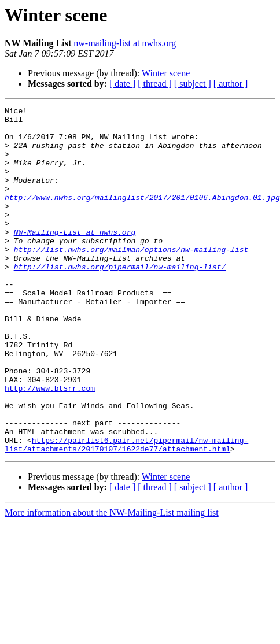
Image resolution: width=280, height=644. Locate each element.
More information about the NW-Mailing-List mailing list (112, 582)
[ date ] (122, 84)
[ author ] (231, 84)
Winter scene (166, 73)
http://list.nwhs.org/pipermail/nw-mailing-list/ (120, 299)
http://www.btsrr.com (50, 445)
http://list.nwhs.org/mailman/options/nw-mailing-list (131, 279)
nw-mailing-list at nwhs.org (125, 43)
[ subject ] (193, 84)
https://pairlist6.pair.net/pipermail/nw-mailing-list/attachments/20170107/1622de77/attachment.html (126, 513)
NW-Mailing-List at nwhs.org (75, 258)
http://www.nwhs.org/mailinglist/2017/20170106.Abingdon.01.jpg (142, 216)
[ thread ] (155, 84)
